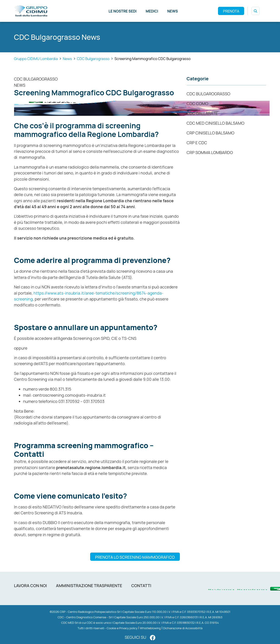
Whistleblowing (150, 628)
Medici (152, 11)
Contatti (141, 586)
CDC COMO (198, 104)
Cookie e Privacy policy (122, 628)
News (173, 11)
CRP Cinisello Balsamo (211, 133)
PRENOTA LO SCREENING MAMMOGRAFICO (135, 557)
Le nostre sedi (123, 11)
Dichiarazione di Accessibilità (183, 628)
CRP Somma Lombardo (210, 152)
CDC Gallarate (202, 113)
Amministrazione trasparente (89, 586)
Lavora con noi (31, 586)
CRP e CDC (197, 143)
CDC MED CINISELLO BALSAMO (216, 123)
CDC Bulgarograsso (36, 79)
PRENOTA (231, 11)
